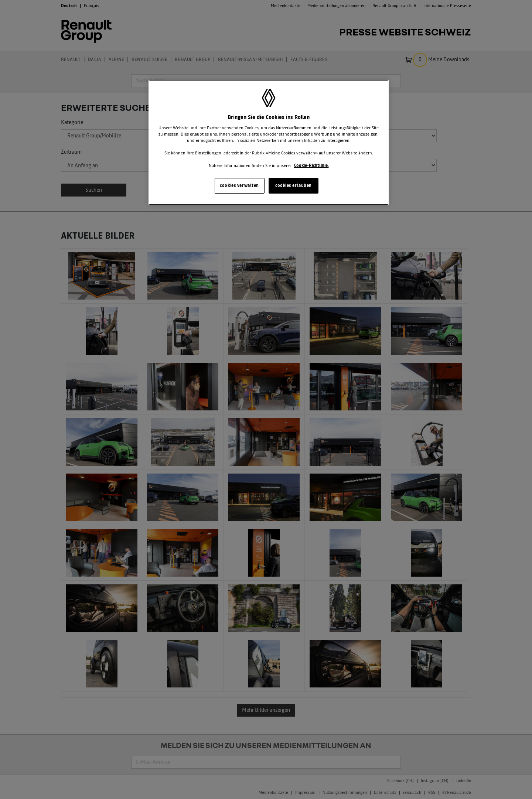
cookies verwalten (239, 185)
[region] (269, 142)
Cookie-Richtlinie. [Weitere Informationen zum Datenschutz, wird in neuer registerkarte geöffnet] (311, 165)
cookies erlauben (294, 185)
